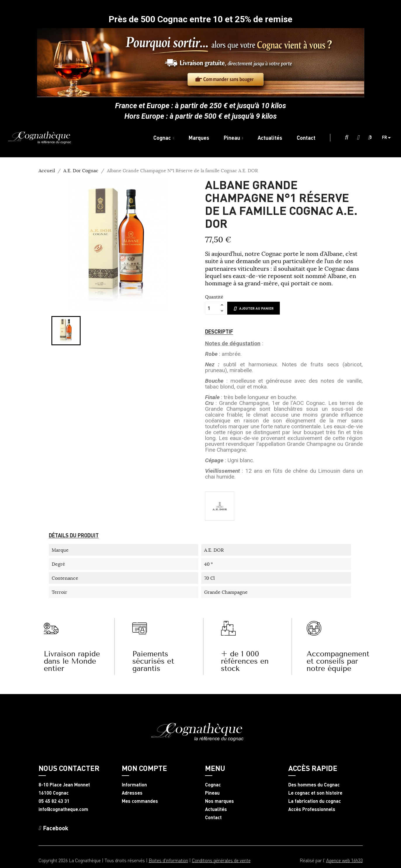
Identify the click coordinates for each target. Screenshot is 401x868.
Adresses (132, 793)
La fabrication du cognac (315, 801)
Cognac (213, 785)
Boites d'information (168, 860)
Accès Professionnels (312, 809)
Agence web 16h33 (344, 860)
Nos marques (219, 801)
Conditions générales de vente (221, 860)
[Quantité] (212, 308)
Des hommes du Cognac (314, 785)
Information (134, 785)
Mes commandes (140, 801)
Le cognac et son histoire (315, 793)
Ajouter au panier (254, 308)
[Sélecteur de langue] (389, 138)
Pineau (212, 793)
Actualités (216, 809)
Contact (213, 817)
